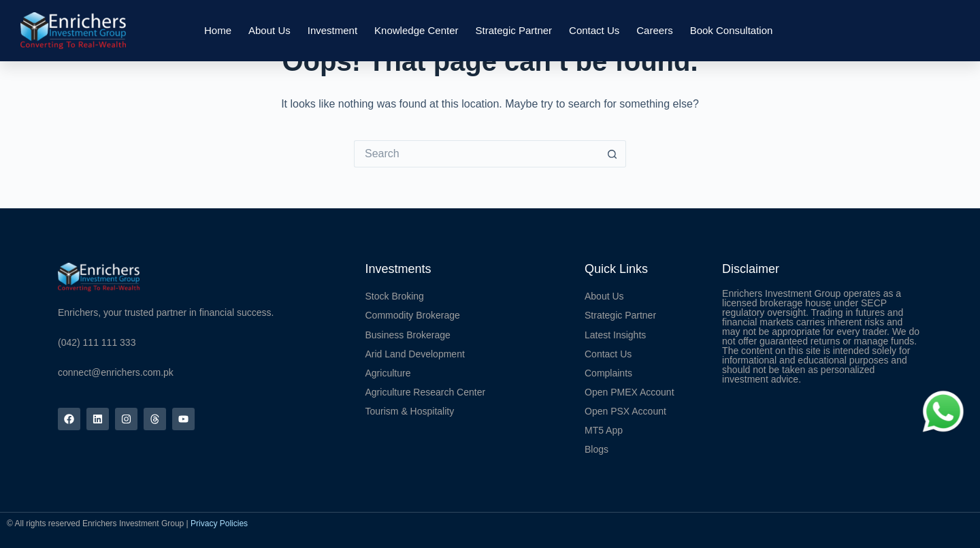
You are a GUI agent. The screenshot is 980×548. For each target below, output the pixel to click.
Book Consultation (732, 30)
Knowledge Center (416, 30)
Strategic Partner (514, 30)
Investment (332, 30)
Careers (654, 30)
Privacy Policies (219, 523)
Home (218, 30)
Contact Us (594, 30)
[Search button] (612, 154)
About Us (269, 30)
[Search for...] (476, 154)
